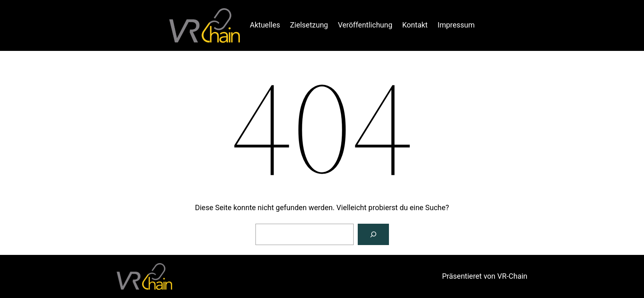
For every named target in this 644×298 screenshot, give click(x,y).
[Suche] (373, 234)
